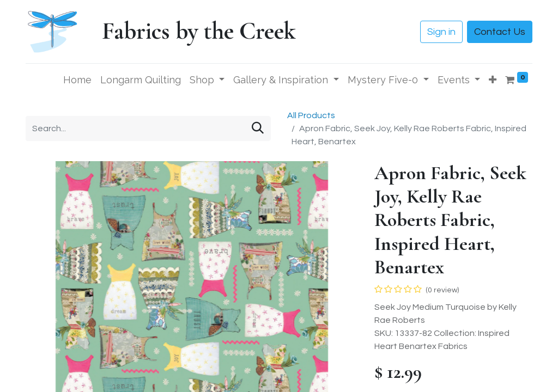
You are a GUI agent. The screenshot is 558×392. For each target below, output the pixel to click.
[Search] (258, 129)
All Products (311, 115)
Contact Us (500, 32)
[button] (493, 80)
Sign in (441, 32)
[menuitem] (77, 80)
